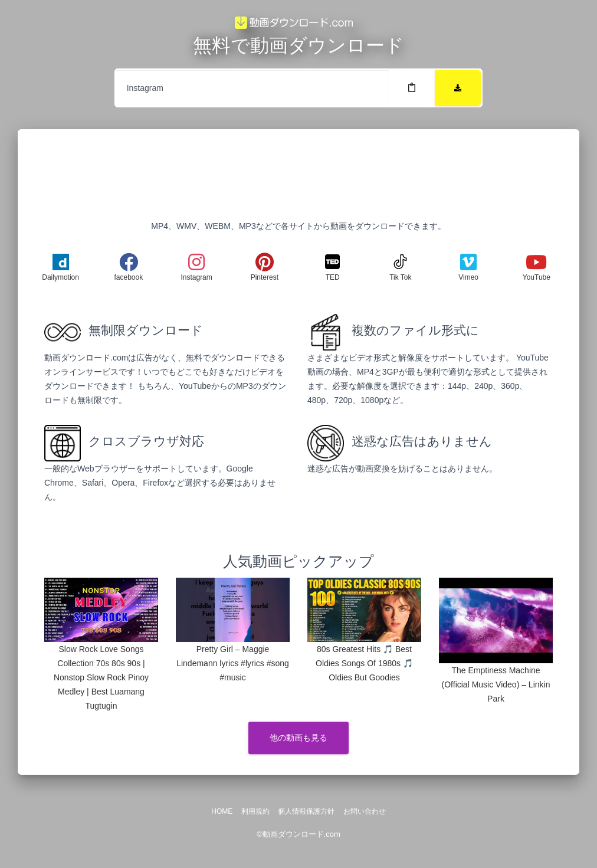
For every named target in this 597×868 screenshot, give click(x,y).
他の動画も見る (298, 738)
